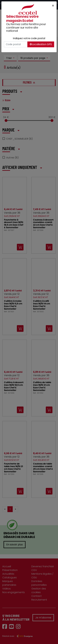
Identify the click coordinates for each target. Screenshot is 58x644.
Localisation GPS (41, 44)
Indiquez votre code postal (29, 38)
